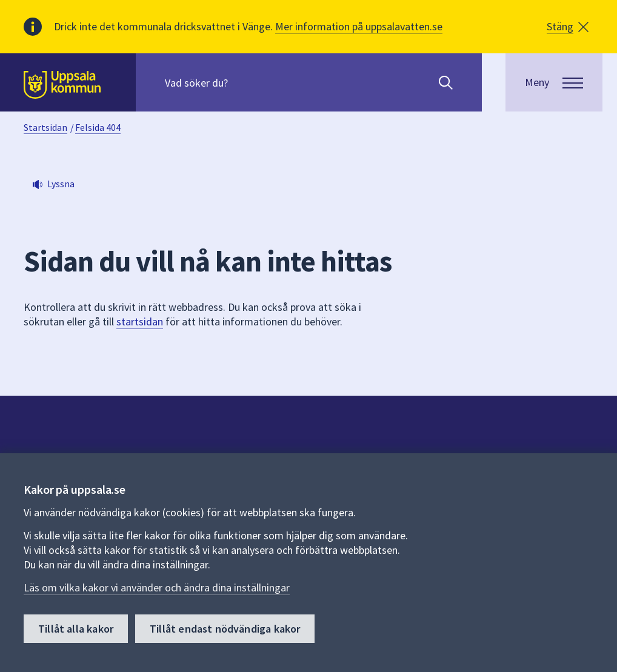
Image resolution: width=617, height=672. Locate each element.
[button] (568, 27)
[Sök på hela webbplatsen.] (243, 82)
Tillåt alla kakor (76, 629)
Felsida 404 (98, 127)
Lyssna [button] (61, 184)
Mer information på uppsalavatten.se (359, 26)
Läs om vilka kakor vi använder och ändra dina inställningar (157, 587)
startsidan (140, 321)
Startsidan (45, 127)
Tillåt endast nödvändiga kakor (225, 629)
